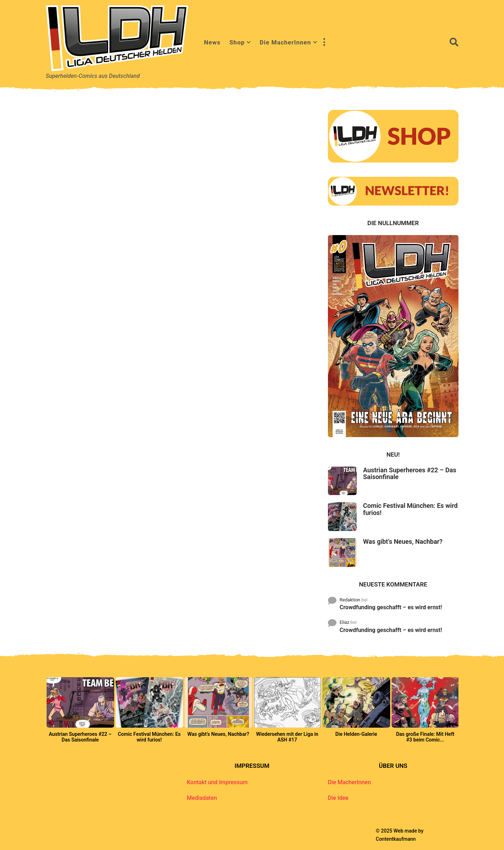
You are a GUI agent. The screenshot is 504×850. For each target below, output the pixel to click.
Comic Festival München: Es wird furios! (410, 509)
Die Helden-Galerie (356, 734)
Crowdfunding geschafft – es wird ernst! (391, 607)
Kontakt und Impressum (217, 782)
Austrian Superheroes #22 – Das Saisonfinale (410, 473)
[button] (324, 42)
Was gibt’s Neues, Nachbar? (403, 541)
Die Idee (338, 798)
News (212, 42)
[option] (80, 712)
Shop (237, 42)
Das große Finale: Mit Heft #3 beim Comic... (425, 737)
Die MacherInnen (285, 42)
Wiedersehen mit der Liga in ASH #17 (287, 737)
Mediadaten (202, 798)
